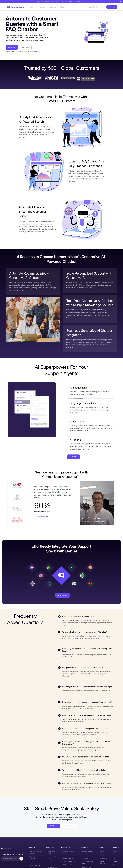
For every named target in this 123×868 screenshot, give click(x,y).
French (114, 864)
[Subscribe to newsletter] (23, 865)
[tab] (18, 486)
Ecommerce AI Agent (51, 864)
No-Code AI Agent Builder (35, 859)
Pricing (62, 7)
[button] (32, 7)
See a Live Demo (69, 832)
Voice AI (32, 866)
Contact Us (103, 864)
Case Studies (85, 861)
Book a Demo (99, 7)
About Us (102, 858)
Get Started (53, 832)
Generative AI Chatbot (36, 863)
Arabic (113, 858)
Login (90, 7)
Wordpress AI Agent (68, 864)
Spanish (114, 861)
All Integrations (62, 597)
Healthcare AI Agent (51, 859)
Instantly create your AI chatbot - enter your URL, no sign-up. (59, 2)
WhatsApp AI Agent (68, 858)
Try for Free (112, 7)
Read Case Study (43, 516)
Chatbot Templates (87, 858)
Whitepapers (85, 864)
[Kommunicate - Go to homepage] (7, 855)
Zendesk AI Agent (67, 861)
